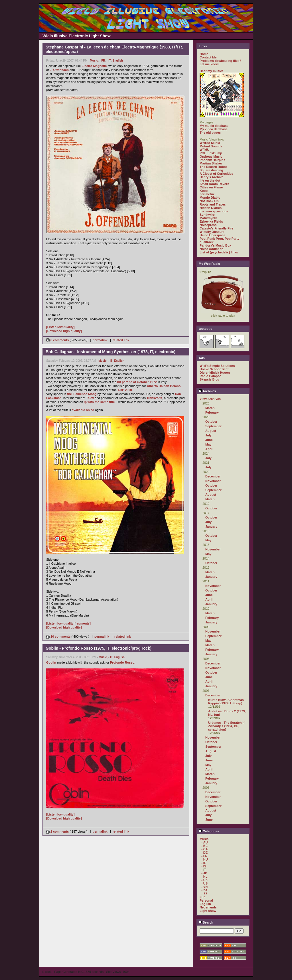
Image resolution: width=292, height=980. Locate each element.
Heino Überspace (212, 235)
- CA (205, 849)
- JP (204, 873)
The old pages (210, 133)
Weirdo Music (210, 143)
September (213, 426)
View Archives (210, 399)
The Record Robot (213, 167)
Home (204, 54)
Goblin (51, 662)
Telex (90, 398)
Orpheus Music (211, 156)
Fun (202, 897)
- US (204, 883)
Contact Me (208, 57)
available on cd (83, 410)
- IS (204, 866)
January (211, 526)
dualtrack (207, 242)
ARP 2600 (125, 390)
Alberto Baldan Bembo (164, 386)
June (209, 440)
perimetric (207, 194)
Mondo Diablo (210, 198)
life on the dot (210, 180)
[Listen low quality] (60, 327)
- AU (204, 842)
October (211, 422)
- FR (102, 61)
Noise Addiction (211, 249)
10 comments (58, 637)
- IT (109, 61)
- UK (205, 880)
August (211, 431)
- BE (204, 846)
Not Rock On (209, 201)
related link (121, 340)
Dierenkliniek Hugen (215, 373)
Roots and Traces (213, 204)
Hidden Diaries (211, 208)
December (213, 476)
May (208, 444)
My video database (214, 129)
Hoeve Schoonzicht (214, 369)
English (118, 61)
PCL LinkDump (211, 153)
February (212, 412)
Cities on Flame (211, 187)
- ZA (204, 890)
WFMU (204, 150)
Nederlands (208, 907)
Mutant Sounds (211, 146)
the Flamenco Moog (82, 394)
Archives (207, 391)
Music (94, 61)
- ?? (204, 894)
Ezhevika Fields (211, 221)
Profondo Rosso (122, 662)
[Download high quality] (64, 331)
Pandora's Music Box (215, 245)
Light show (208, 911)
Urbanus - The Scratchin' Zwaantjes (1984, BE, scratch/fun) (227, 726)
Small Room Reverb (214, 184)
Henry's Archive (211, 177)
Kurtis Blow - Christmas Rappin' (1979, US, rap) (226, 702)
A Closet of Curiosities (216, 174)
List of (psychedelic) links (219, 252)
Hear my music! (211, 71)
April (209, 449)
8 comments (58, 340)
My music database (214, 126)
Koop (204, 191)
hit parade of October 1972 (137, 382)
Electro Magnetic (94, 66)
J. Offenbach (59, 70)
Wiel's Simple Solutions (217, 366)
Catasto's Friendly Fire (216, 228)
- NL (204, 877)
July (208, 435)
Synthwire (207, 215)
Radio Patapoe (210, 376)
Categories (209, 831)
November (213, 481)
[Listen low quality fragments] (68, 623)
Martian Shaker (211, 163)
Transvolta (154, 398)
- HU (205, 859)
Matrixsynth (208, 218)
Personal (206, 900)
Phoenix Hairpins (212, 160)
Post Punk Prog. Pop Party (219, 239)
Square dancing (211, 170)
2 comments (58, 831)
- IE (204, 863)
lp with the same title (99, 402)
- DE (204, 853)
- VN (204, 887)
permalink (100, 340)
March (210, 408)
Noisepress (208, 225)
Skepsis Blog (209, 379)
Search (206, 922)
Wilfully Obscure (212, 232)
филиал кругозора (214, 211)
